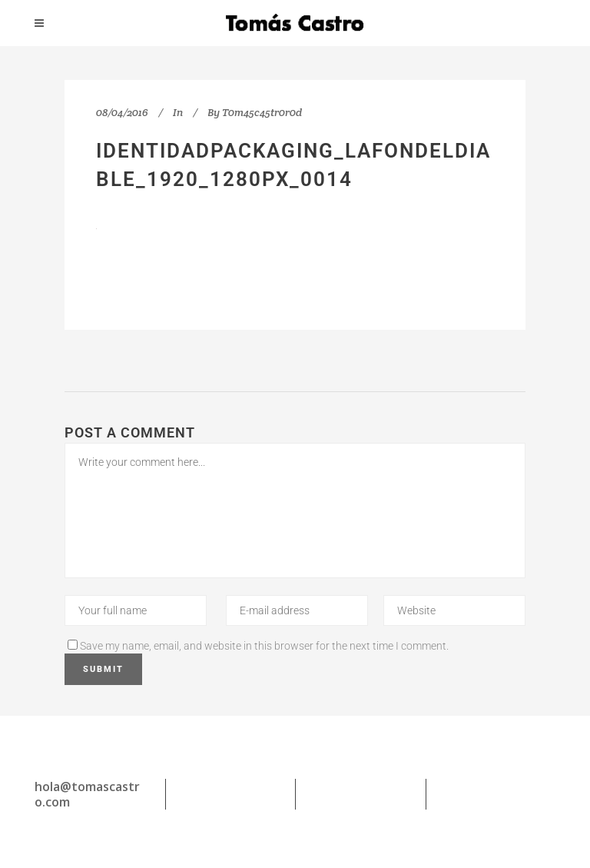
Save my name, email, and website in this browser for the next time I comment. (264, 646)
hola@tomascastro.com (87, 794)
